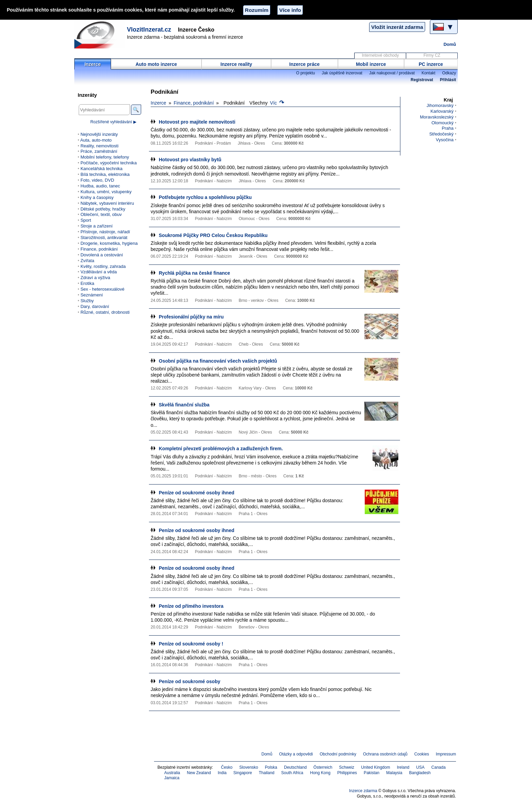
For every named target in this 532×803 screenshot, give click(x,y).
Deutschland (295, 767)
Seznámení (92, 295)
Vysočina (444, 140)
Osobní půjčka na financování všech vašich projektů (218, 361)
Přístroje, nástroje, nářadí (105, 232)
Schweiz (347, 767)
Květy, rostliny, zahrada (103, 266)
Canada (438, 767)
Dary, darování (95, 306)
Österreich (323, 767)
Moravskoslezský (437, 117)
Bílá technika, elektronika (105, 174)
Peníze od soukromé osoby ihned (196, 493)
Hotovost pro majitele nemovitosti (197, 122)
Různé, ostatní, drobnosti (105, 312)
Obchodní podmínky (338, 754)
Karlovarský (442, 111)
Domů (450, 44)
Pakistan (372, 773)
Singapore (243, 773)
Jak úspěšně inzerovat (342, 73)
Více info (290, 10)
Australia (172, 773)
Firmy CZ (432, 55)
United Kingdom (376, 767)
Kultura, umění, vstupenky (106, 192)
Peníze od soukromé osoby (189, 681)
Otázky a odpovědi (296, 754)
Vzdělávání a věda (99, 272)
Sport (86, 220)
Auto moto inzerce (156, 64)
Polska (271, 767)
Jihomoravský (440, 105)
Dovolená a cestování (102, 255)
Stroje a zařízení (97, 226)
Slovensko (249, 767)
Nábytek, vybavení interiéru (107, 203)
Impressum (446, 754)
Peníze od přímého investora (191, 606)
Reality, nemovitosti (99, 146)
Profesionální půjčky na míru (191, 317)
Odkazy (449, 73)
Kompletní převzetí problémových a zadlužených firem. (221, 449)
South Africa (292, 773)
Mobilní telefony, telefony (105, 157)
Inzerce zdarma (363, 791)
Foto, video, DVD (97, 180)
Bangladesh (420, 773)
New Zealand (199, 773)
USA (421, 767)
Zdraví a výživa (95, 278)
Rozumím (257, 10)
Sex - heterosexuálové (102, 289)
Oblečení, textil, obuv (101, 214)
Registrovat (422, 80)
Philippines (347, 773)
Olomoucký (443, 123)
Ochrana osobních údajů (385, 754)
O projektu (306, 73)
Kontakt (428, 73)
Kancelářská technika (101, 169)
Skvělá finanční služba (184, 405)
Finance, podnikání (194, 103)
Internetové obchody (380, 55)
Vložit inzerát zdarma (397, 27)
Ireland (403, 767)
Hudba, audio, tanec (100, 186)
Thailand (267, 773)
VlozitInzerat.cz (149, 30)
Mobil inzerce (371, 64)
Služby (87, 301)
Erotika (87, 283)
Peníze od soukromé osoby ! (191, 644)
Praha (448, 128)
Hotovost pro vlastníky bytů (190, 160)
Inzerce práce (305, 64)
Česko (227, 767)
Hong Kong (320, 773)
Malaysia (394, 773)
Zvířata (87, 261)
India (222, 773)
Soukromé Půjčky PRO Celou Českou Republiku (213, 235)
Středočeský (441, 134)
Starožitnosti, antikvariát (104, 238)
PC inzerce (431, 64)
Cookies (422, 754)
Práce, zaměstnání (99, 151)
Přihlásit (448, 80)
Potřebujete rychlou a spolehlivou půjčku (205, 197)
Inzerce (93, 64)
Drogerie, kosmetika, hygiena (109, 243)
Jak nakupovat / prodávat (392, 73)
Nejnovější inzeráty (99, 134)
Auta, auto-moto (96, 140)
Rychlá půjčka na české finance (194, 273)
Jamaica (172, 778)
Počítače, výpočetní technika (109, 163)
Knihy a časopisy (97, 197)
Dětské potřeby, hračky (103, 209)
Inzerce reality (236, 64)
